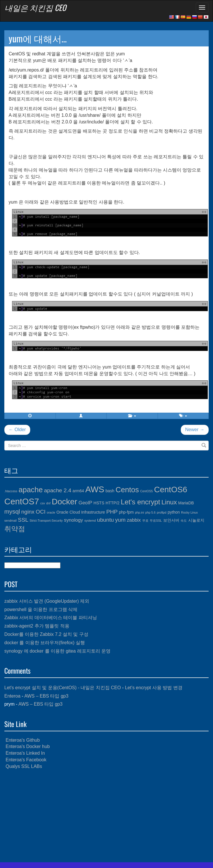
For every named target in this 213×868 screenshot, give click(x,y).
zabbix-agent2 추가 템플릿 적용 (37, 626)
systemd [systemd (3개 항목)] (90, 521)
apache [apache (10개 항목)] (31, 490)
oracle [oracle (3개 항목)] (51, 512)
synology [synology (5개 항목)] (73, 520)
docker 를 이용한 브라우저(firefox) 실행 (45, 643)
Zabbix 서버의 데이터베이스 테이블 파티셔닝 (51, 618)
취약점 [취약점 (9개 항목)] (15, 529)
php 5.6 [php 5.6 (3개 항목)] (151, 512)
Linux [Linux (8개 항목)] (169, 502)
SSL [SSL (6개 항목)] (23, 520)
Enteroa (12, 696)
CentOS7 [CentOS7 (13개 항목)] (22, 501)
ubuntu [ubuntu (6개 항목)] (105, 520)
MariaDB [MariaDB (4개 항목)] (186, 503)
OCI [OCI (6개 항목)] (41, 512)
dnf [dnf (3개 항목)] (49, 503)
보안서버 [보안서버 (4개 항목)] (171, 520)
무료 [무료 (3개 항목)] (145, 521)
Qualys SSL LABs (24, 766)
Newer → (195, 430)
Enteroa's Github (23, 740)
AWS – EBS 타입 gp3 (46, 696)
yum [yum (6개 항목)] (120, 520)
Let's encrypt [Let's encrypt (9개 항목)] (141, 502)
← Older (17, 430)
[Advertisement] (106, 816)
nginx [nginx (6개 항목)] (28, 512)
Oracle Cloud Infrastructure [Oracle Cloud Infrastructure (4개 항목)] (81, 512)
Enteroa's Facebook (26, 760)
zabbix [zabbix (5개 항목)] (134, 520)
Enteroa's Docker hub (27, 746)
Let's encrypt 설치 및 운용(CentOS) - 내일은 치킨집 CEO (63, 688)
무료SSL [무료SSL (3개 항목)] (156, 521)
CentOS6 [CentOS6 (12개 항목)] (171, 490)
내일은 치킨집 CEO (35, 7)
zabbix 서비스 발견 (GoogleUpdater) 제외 (47, 601)
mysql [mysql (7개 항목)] (12, 511)
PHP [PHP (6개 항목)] (112, 512)
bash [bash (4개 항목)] (110, 491)
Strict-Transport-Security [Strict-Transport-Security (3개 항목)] (46, 521)
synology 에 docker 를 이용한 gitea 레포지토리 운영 (57, 651)
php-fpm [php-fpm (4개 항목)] (126, 512)
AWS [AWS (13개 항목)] (95, 489)
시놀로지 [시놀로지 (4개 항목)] (196, 520)
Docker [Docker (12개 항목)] (65, 502)
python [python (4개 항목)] (174, 512)
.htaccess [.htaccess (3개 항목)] (11, 491)
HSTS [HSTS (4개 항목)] (99, 503)
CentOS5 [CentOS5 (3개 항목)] (147, 491)
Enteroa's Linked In (25, 753)
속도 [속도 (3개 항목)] (184, 521)
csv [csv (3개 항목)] (43, 503)
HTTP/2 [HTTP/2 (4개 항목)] (113, 503)
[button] (81, 416)
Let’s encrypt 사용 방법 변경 (154, 688)
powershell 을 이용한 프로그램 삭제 (41, 609)
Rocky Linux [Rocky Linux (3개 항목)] (189, 512)
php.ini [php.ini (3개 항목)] (139, 512)
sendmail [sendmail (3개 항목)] (11, 521)
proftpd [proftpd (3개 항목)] (162, 512)
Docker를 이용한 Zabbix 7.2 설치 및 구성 (46, 634)
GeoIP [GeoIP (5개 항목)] (85, 503)
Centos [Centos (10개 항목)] (127, 490)
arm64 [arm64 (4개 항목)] (78, 491)
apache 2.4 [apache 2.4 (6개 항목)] (58, 490)
